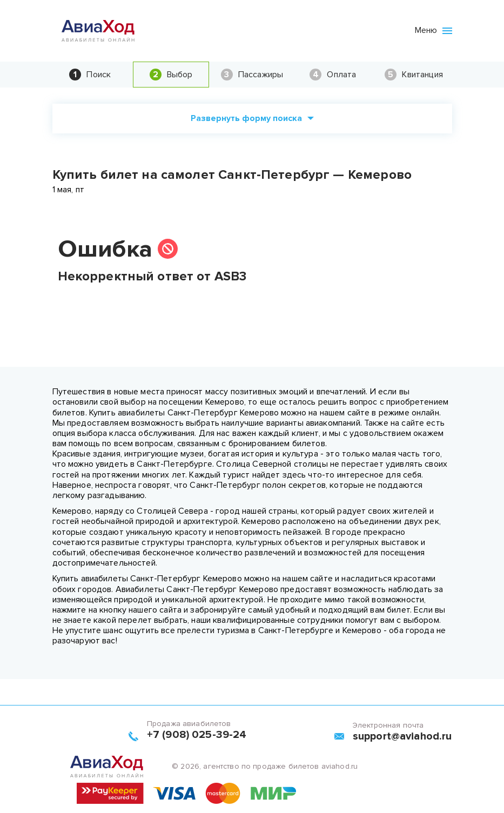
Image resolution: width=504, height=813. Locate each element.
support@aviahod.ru (402, 736)
